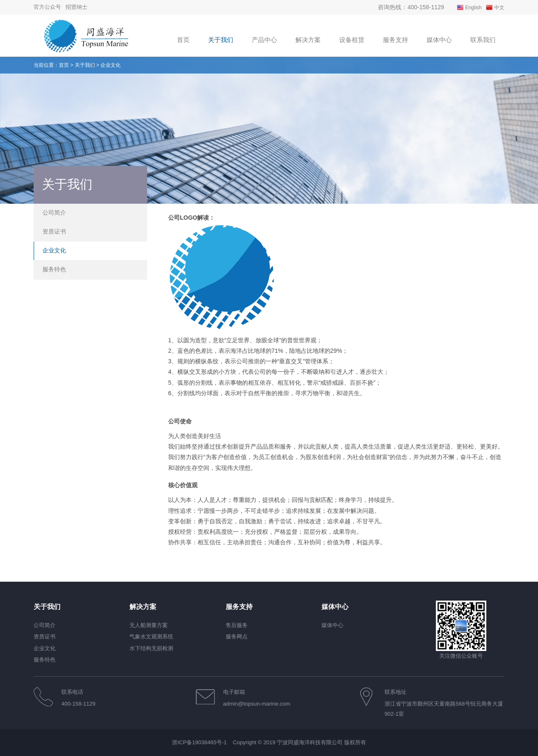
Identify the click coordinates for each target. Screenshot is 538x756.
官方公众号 (47, 7)
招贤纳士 (76, 7)
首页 (64, 65)
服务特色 (54, 269)
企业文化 (54, 250)
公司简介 (54, 213)
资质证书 (54, 231)
